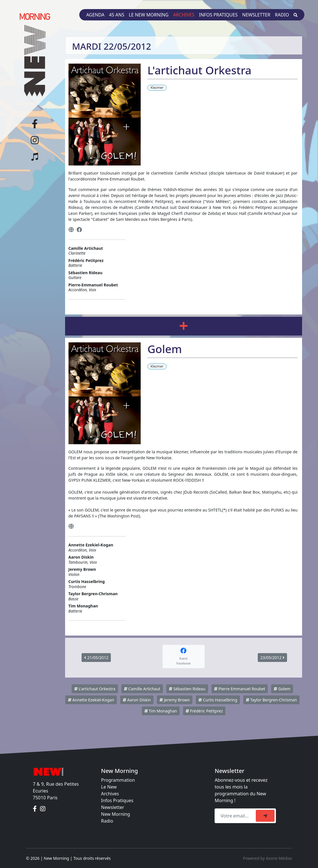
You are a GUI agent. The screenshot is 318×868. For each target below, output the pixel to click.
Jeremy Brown (175, 700)
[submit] (265, 816)
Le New (109, 787)
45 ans (117, 15)
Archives (184, 15)
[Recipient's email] (236, 816)
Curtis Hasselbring (218, 700)
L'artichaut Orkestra (95, 689)
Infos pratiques (218, 15)
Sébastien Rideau (187, 689)
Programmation (118, 780)
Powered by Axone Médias (267, 858)
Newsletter (256, 15)
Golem (282, 689)
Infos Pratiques (117, 800)
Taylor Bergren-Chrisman (271, 700)
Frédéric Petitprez (204, 711)
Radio (282, 15)
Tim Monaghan (161, 711)
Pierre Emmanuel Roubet (240, 689)
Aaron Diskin (137, 700)
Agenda (95, 15)
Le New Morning (149, 15)
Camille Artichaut (142, 689)
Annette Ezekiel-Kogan (91, 700)
